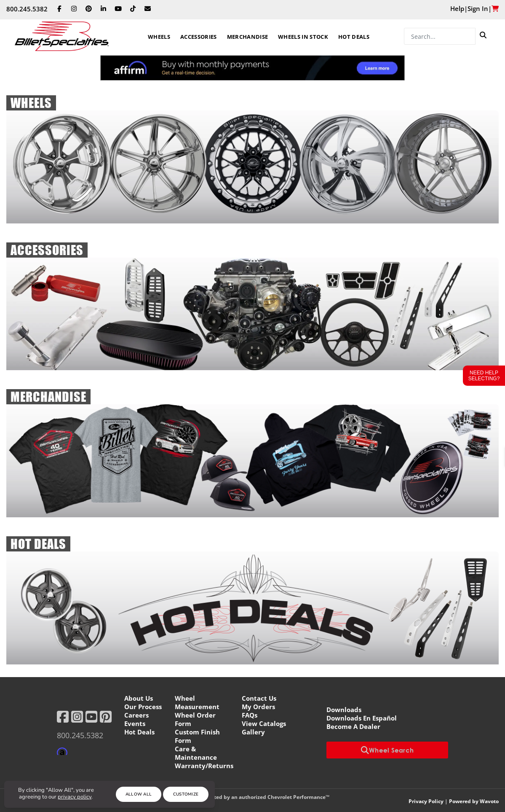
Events (135, 723)
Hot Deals (354, 37)
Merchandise (248, 37)
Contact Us (259, 698)
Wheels (159, 37)
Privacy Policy (426, 801)
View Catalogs (264, 723)
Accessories (199, 37)
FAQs (250, 715)
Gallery (253, 732)
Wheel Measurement (197, 702)
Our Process (143, 707)
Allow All (139, 794)
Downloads (344, 710)
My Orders (258, 707)
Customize (186, 794)
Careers (136, 715)
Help (457, 8)
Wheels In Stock (303, 37)
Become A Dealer (353, 726)
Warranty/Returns (204, 766)
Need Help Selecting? (484, 376)
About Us (139, 698)
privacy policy (75, 797)
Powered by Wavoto (474, 801)
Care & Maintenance (196, 753)
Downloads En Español (362, 718)
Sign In (478, 8)
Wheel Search (387, 750)
